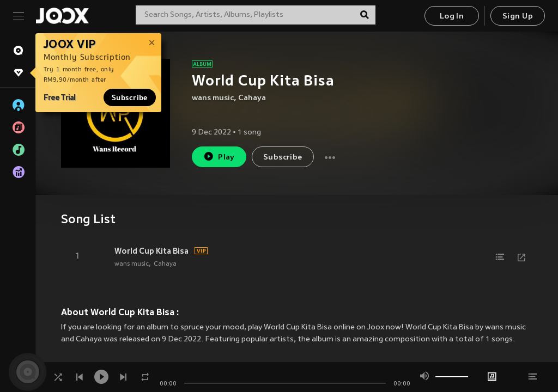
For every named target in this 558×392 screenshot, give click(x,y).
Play (219, 157)
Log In (452, 17)
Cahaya (252, 98)
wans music (213, 98)
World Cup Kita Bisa (151, 251)
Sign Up (518, 17)
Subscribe (130, 97)
